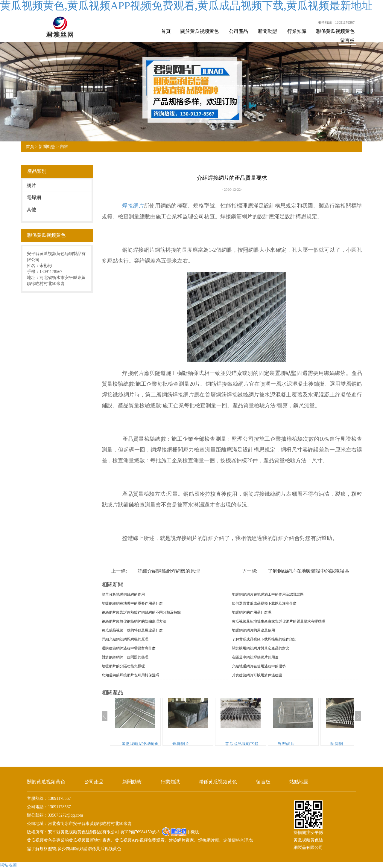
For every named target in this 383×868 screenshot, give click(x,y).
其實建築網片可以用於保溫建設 (257, 675)
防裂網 (337, 744)
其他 (31, 209)
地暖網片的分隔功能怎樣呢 (123, 666)
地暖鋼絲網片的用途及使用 (253, 630)
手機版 (193, 832)
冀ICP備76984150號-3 (139, 832)
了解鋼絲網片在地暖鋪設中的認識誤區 (308, 571)
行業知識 (297, 31)
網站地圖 (8, 865)
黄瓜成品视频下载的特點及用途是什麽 (132, 630)
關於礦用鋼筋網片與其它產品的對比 (261, 648)
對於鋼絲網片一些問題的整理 (125, 657)
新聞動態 (268, 31)
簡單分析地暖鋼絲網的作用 (123, 594)
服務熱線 (325, 22)
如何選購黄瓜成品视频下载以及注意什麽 (264, 603)
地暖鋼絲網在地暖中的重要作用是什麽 (132, 603)
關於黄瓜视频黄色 (200, 31)
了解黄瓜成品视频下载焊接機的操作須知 (264, 639)
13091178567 (345, 22)
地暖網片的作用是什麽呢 (252, 612)
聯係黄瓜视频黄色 (335, 31)
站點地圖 (299, 782)
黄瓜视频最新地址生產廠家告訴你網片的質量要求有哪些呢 (279, 621)
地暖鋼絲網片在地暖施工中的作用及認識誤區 (268, 594)
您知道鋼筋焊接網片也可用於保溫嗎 (130, 675)
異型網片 (286, 744)
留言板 (347, 41)
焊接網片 (133, 206)
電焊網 (34, 197)
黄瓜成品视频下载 (242, 744)
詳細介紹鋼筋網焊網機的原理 (169, 571)
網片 (31, 186)
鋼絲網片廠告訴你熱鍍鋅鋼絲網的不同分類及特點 (141, 612)
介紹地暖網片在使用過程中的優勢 (259, 666)
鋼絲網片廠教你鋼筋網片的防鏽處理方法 (134, 621)
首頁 (166, 31)
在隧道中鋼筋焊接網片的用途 (255, 657)
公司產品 (238, 31)
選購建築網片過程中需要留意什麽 (129, 648)
